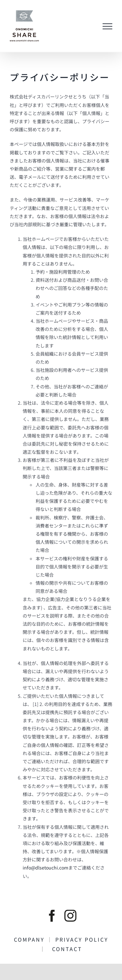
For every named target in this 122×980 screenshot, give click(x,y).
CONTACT (64, 949)
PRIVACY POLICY (85, 939)
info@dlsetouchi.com (45, 868)
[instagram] (70, 916)
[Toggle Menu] (107, 26)
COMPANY (30, 939)
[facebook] (52, 916)
